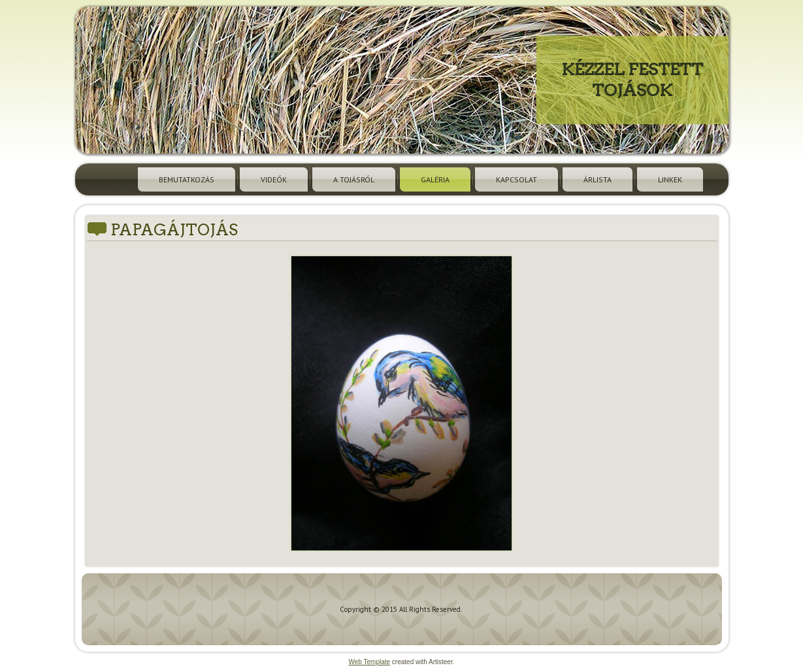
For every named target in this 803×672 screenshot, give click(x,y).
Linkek (670, 179)
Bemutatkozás (187, 179)
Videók (274, 179)
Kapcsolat (516, 179)
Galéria (435, 179)
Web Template (370, 662)
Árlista (598, 179)
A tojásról (354, 179)
